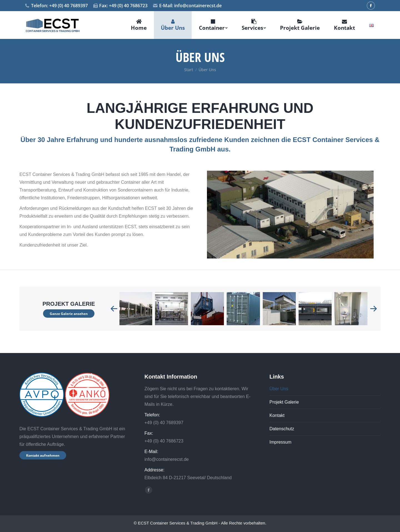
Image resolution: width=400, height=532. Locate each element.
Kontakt (277, 415)
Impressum (280, 442)
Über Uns (279, 389)
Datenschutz (282, 429)
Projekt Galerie (284, 402)
